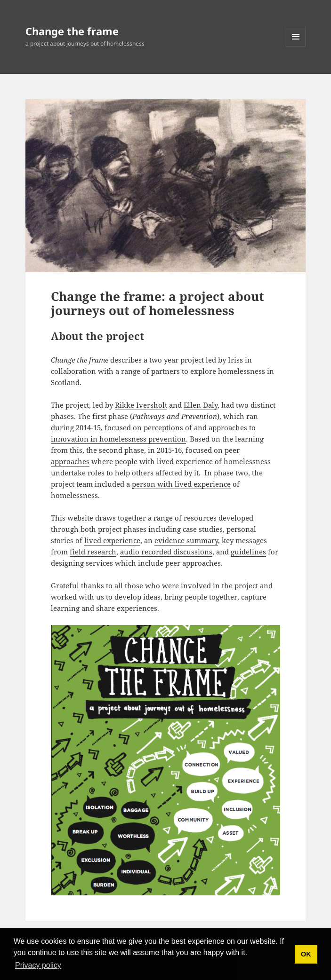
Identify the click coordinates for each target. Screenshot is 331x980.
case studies (203, 529)
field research (93, 552)
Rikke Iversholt (141, 405)
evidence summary (186, 540)
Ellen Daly (201, 405)
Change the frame (72, 31)
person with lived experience (181, 484)
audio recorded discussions (166, 552)
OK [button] (306, 954)
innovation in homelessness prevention (118, 439)
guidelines (248, 552)
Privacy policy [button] (38, 965)
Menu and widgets (296, 46)
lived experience (112, 540)
